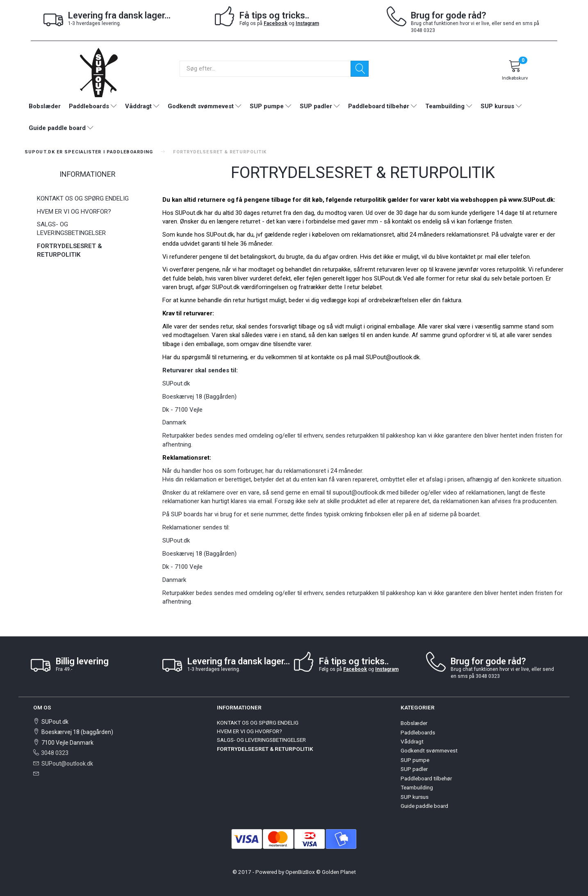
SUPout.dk (226, 287)
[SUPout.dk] (99, 72)
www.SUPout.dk (531, 200)
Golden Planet (339, 872)
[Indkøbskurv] (515, 71)
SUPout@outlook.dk (67, 764)
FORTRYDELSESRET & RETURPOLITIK (70, 250)
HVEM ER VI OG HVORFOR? (74, 212)
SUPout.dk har (194, 213)
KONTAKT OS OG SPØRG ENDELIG (83, 198)
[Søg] (360, 69)
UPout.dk (390, 278)
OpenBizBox (300, 872)
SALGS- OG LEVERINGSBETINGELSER (71, 229)
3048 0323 (55, 753)
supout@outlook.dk (359, 492)
